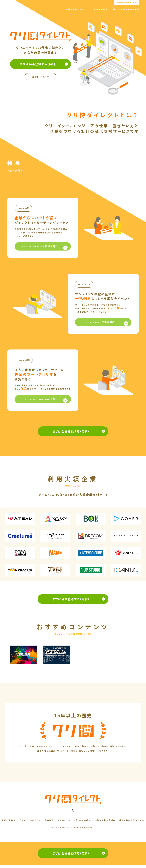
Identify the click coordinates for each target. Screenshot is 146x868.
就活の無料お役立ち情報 (126, 9)
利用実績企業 (101, 9)
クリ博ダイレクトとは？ (76, 9)
